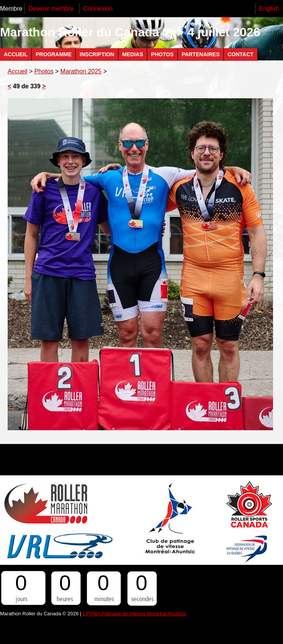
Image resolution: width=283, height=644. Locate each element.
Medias (133, 54)
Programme (54, 54)
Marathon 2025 (81, 71)
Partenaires (201, 54)
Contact (240, 54)
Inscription (97, 54)
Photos (162, 54)
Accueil (16, 54)
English (269, 9)
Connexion (98, 9)
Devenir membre (52, 9)
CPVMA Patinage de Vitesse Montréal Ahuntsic (134, 614)
